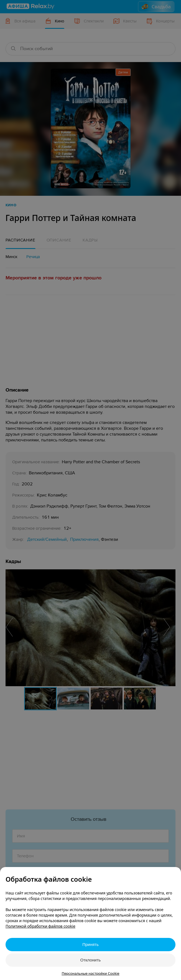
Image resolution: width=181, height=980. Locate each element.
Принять (90, 944)
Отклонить (91, 960)
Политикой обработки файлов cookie (40, 926)
